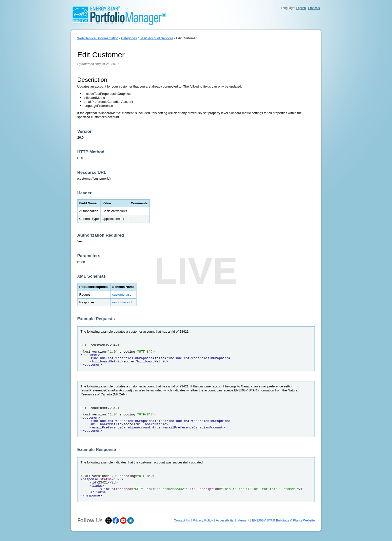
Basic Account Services (156, 38)
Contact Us (182, 520)
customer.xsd (122, 295)
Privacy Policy (203, 520)
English (301, 8)
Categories (129, 38)
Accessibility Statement (232, 520)
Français (314, 8)
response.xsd (122, 302)
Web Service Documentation (98, 38)
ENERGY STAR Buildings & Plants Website (283, 520)
